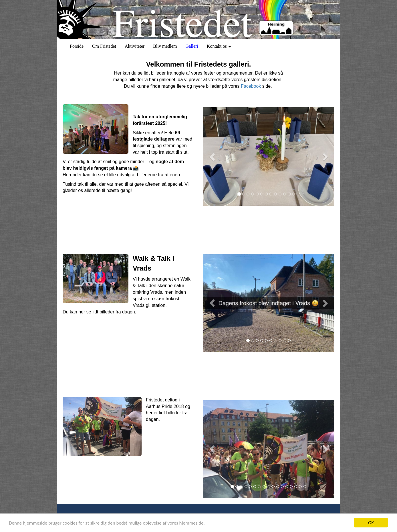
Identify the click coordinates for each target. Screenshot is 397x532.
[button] (213, 156)
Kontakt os (219, 46)
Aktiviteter (135, 46)
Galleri (192, 46)
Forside (77, 46)
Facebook (251, 86)
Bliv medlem (165, 46)
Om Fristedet (104, 46)
